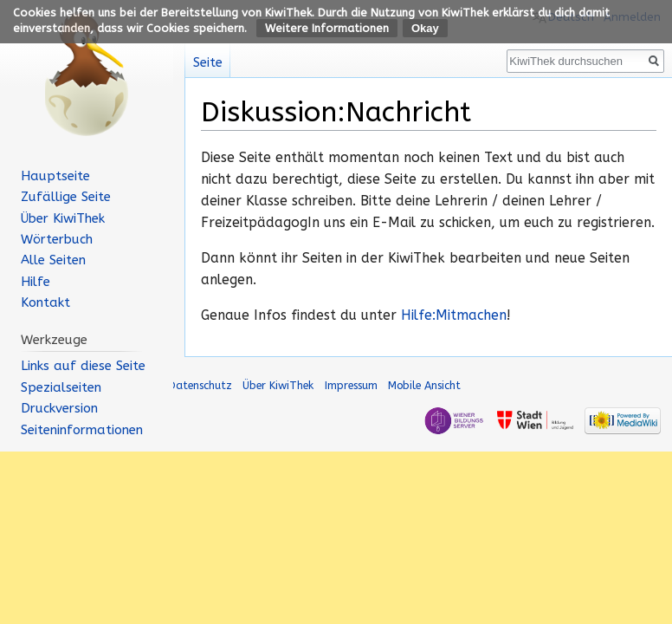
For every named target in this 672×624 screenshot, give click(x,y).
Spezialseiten (61, 387)
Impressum (351, 385)
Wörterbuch (57, 239)
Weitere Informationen (327, 28)
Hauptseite (55, 176)
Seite (208, 63)
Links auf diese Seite (83, 366)
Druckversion (59, 408)
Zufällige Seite (66, 197)
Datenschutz (200, 385)
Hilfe (36, 282)
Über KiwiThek (63, 218)
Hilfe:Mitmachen (454, 315)
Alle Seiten (53, 260)
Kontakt (45, 302)
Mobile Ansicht (424, 385)
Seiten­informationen (82, 430)
